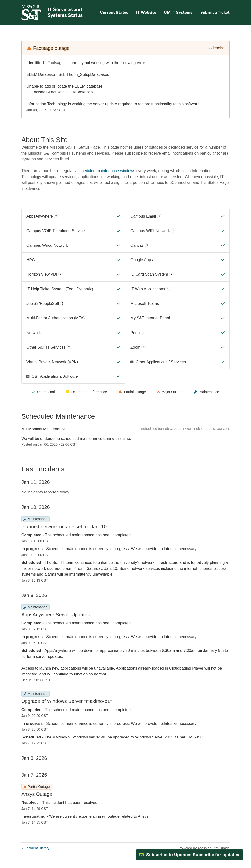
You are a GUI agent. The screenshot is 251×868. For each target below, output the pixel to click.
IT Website (146, 12)
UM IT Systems (178, 12)
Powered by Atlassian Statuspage (204, 848)
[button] (193, 855)
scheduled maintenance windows (106, 171)
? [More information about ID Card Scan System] (171, 274)
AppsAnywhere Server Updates (56, 615)
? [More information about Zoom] (144, 347)
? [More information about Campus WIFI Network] (173, 231)
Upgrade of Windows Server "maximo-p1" (67, 701)
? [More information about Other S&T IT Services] (69, 347)
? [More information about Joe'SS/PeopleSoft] (62, 304)
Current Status (114, 12)
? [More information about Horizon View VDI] (60, 274)
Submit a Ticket (215, 12)
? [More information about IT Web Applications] (168, 289)
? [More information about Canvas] (147, 246)
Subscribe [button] (217, 48)
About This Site (44, 140)
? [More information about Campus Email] (159, 216)
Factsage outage (51, 48)
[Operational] (119, 216)
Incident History (35, 848)
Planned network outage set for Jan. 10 (64, 527)
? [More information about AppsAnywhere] (56, 216)
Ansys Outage (37, 794)
